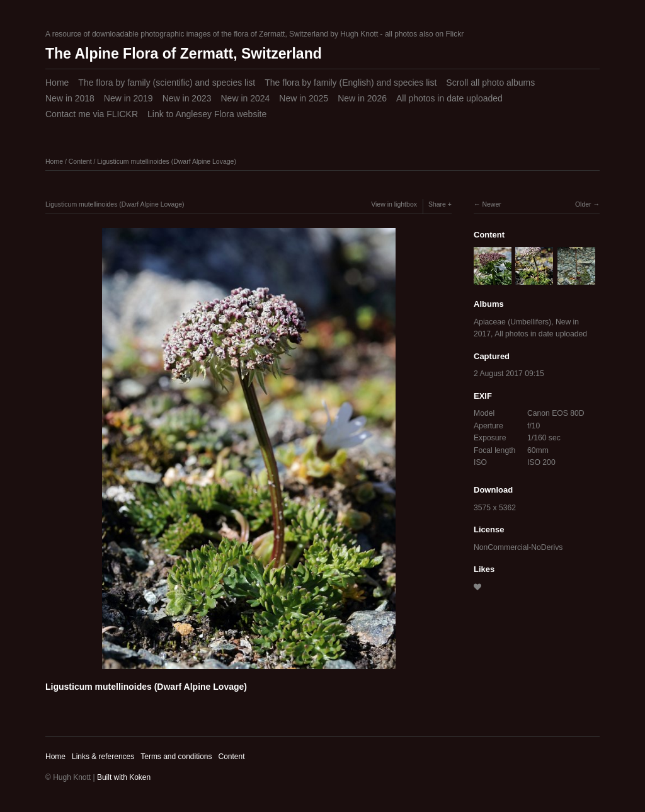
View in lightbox (394, 204)
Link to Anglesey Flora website (207, 114)
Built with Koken (124, 777)
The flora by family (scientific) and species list (167, 83)
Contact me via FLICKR (92, 114)
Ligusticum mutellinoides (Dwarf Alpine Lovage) (167, 161)
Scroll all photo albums (490, 83)
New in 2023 (187, 98)
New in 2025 (304, 98)
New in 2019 (128, 98)
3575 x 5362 (495, 508)
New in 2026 (362, 98)
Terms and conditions (176, 757)
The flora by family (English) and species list (351, 83)
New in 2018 (70, 98)
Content (80, 161)
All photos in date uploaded (449, 98)
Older (583, 204)
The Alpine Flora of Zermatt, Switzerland (184, 54)
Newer (491, 204)
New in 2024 (245, 98)
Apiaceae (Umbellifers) (512, 322)
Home (57, 83)
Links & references (103, 757)
